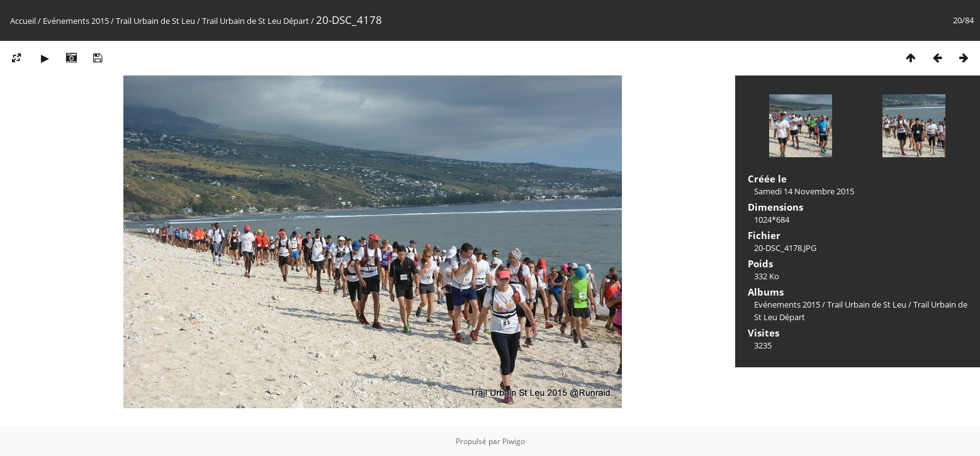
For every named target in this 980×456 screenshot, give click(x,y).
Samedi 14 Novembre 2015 (804, 191)
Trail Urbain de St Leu (155, 21)
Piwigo (514, 441)
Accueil (23, 21)
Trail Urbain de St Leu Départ (256, 21)
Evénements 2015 (76, 21)
